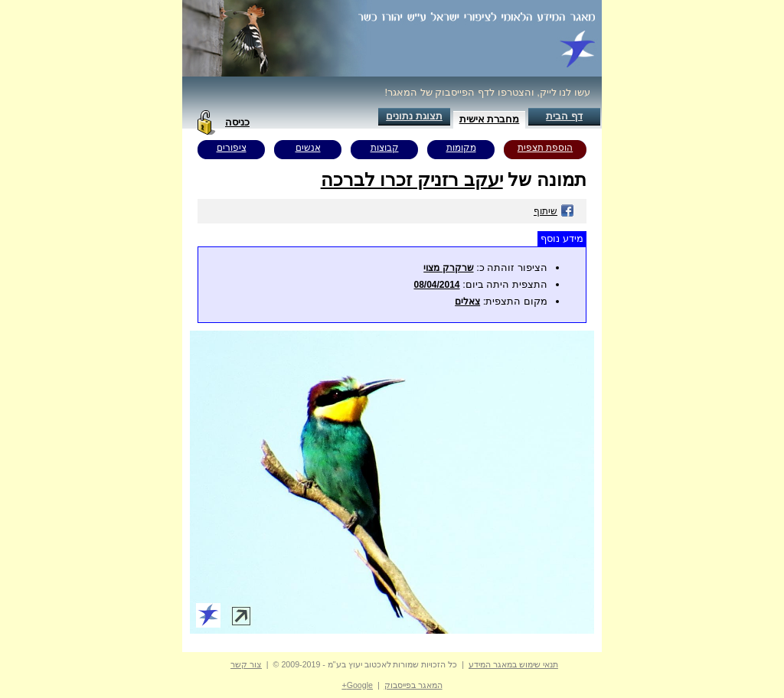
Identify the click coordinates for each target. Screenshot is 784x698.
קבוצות (385, 148)
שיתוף (554, 211)
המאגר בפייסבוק (413, 685)
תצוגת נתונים (414, 116)
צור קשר (246, 664)
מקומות (461, 148)
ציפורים (232, 148)
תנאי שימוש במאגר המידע (513, 664)
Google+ (357, 685)
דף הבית (564, 116)
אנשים (308, 148)
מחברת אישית (490, 119)
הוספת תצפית (545, 148)
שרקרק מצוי (448, 268)
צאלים (467, 302)
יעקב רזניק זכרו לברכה (412, 179)
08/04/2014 (436, 285)
